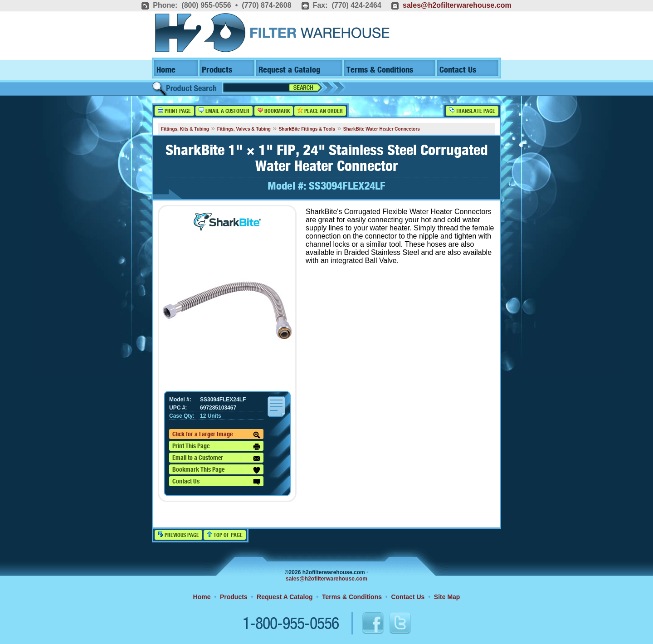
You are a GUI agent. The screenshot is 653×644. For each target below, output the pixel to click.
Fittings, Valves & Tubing (244, 129)
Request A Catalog (285, 597)
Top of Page (225, 535)
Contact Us (458, 70)
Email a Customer (224, 111)
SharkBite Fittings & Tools (307, 129)
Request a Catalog (289, 70)
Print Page (174, 111)
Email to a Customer (216, 459)
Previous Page (178, 535)
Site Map (447, 597)
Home (166, 70)
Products (217, 70)
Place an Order (320, 111)
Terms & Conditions (380, 70)
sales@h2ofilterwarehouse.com (457, 5)
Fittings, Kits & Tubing (185, 129)
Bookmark (274, 111)
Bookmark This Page (216, 470)
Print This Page (216, 447)
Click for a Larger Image (216, 435)
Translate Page (472, 111)
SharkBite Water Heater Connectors (382, 129)
